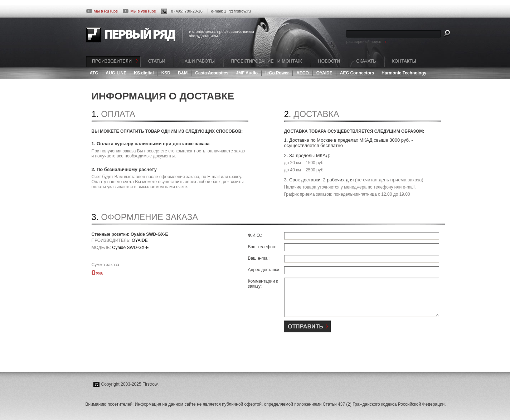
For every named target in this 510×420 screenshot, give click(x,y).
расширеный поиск (364, 41)
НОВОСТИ (330, 62)
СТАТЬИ (157, 62)
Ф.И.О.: (255, 235)
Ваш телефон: (262, 247)
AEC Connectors (357, 73)
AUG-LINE (116, 73)
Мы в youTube (139, 11)
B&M (183, 73)
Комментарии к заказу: (263, 284)
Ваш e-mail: (259, 258)
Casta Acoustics (212, 73)
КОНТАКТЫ (404, 62)
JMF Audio (247, 73)
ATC (94, 73)
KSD (166, 73)
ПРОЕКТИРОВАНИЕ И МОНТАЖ (267, 62)
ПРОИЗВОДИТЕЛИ (113, 62)
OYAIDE (324, 73)
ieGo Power (277, 73)
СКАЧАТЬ (367, 62)
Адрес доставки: (264, 270)
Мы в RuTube (102, 11)
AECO (303, 73)
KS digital (144, 73)
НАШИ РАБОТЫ (199, 62)
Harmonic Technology (404, 73)
